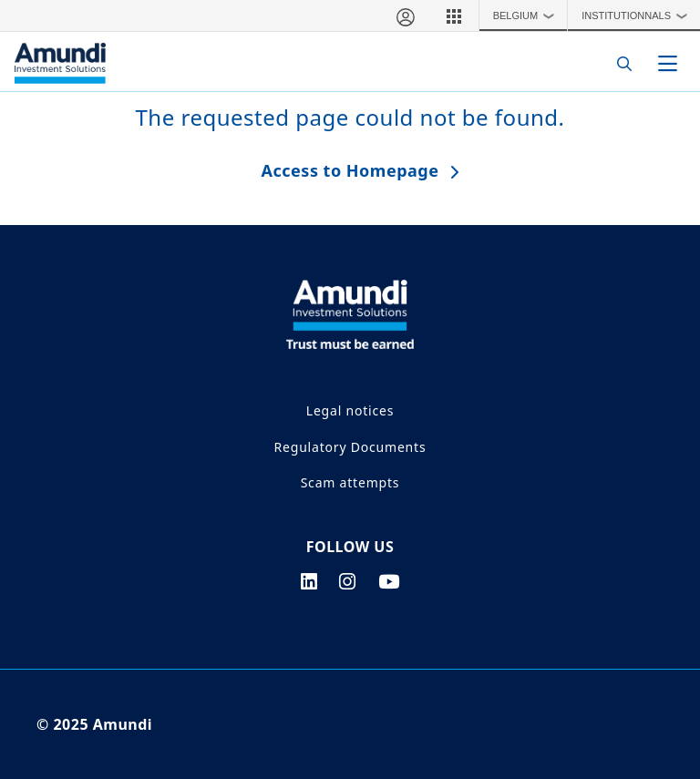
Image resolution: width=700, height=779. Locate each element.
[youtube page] (389, 581)
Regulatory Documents (350, 447)
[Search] (619, 63)
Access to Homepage (350, 170)
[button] (454, 15)
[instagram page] (348, 581)
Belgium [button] (528, 15)
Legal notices (350, 410)
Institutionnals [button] (638, 15)
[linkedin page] (309, 581)
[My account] (405, 15)
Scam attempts (350, 482)
